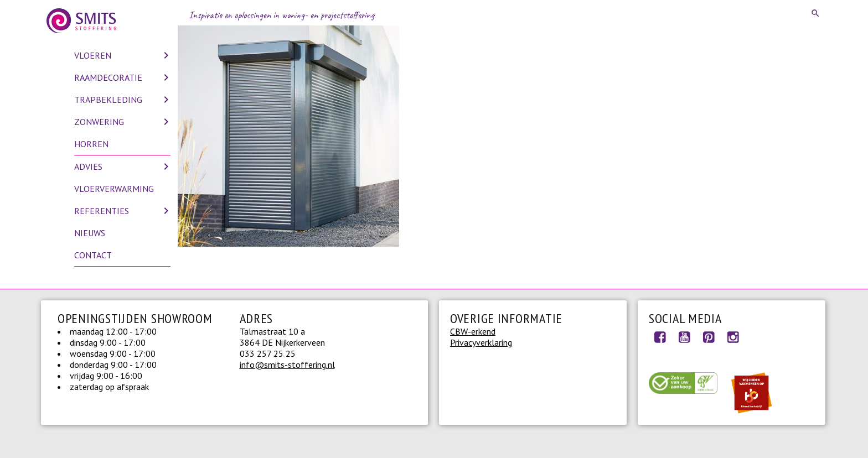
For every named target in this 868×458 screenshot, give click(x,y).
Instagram (733, 337)
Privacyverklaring (481, 342)
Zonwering (99, 122)
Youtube (684, 337)
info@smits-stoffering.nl (287, 365)
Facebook (660, 337)
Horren (91, 144)
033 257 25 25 (268, 353)
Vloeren (93, 55)
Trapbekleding (108, 100)
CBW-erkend (473, 331)
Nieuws (90, 233)
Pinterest (709, 337)
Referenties (102, 211)
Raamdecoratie (108, 77)
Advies (88, 166)
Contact (93, 255)
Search (816, 13)
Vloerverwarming (114, 189)
